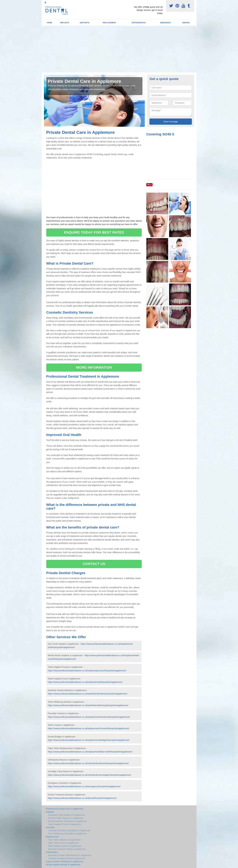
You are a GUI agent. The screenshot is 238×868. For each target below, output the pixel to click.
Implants (64, 23)
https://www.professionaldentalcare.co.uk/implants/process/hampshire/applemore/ (87, 671)
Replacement (109, 23)
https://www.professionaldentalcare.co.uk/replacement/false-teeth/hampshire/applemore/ (90, 752)
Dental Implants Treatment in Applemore (68, 821)
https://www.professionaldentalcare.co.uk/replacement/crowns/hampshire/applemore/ (89, 728)
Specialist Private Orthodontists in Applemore (70, 855)
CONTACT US (94, 564)
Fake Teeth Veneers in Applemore (64, 840)
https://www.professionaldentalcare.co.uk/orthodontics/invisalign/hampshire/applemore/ (90, 775)
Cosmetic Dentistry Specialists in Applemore (69, 830)
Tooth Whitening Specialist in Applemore (68, 834)
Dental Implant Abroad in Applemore (63, 865)
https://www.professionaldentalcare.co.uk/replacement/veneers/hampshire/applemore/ (89, 717)
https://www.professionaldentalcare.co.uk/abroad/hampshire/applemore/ (82, 798)
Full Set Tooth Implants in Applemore (66, 818)
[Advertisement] (119, 49)
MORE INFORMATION (94, 367)
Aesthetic (85, 23)
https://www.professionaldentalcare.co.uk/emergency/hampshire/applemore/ (84, 786)
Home (50, 23)
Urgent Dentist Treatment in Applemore (65, 861)
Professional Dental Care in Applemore (64, 809)
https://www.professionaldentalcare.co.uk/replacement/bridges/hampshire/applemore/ (89, 740)
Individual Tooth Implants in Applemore (67, 815)
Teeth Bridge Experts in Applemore (65, 846)
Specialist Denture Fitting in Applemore (67, 849)
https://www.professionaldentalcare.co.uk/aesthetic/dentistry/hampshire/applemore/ (88, 694)
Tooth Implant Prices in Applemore (65, 824)
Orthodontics (139, 23)
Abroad (186, 23)
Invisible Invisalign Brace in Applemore (67, 858)
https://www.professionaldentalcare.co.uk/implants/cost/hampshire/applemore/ (85, 682)
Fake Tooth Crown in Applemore (64, 843)
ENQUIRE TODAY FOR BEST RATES (94, 232)
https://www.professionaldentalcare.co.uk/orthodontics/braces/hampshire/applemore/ (88, 763)
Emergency (166, 23)
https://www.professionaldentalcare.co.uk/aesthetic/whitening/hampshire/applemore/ (88, 705)
